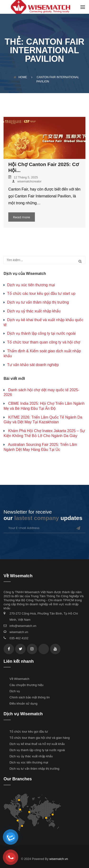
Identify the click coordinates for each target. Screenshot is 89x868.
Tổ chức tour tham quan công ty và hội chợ (44, 342)
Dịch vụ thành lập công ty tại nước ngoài (41, 333)
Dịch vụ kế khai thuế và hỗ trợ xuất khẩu (37, 744)
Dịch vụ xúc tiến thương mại (31, 285)
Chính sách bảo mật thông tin (30, 697)
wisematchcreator (27, 181)
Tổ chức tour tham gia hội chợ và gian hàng (40, 738)
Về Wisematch (19, 679)
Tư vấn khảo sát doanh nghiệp (33, 365)
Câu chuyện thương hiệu (26, 685)
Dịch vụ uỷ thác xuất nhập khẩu (34, 311)
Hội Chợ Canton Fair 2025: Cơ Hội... (44, 167)
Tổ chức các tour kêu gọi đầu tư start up (41, 293)
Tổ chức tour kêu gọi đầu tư (29, 732)
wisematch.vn (19, 632)
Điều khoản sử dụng (23, 703)
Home (20, 77)
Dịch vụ (15, 691)
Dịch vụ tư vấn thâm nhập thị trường (38, 302)
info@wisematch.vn (23, 626)
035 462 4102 (19, 638)
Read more (22, 217)
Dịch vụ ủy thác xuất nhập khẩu (31, 756)
